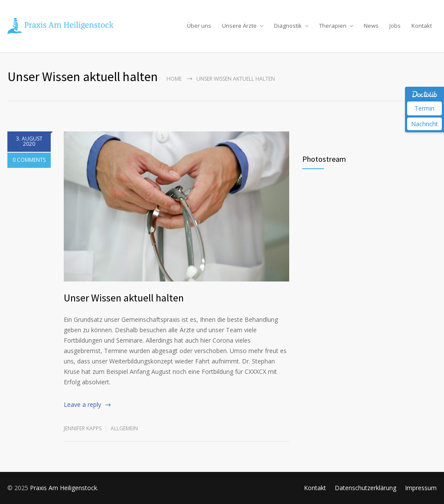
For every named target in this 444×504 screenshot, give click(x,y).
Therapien (333, 26)
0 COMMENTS (29, 162)
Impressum (421, 488)
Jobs (395, 26)
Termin (424, 108)
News (371, 26)
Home (174, 79)
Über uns (199, 26)
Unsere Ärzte (239, 26)
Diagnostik (288, 26)
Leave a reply (82, 404)
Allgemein (124, 428)
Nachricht (424, 124)
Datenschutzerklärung (366, 488)
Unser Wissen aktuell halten (124, 298)
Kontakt (422, 26)
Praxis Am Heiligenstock (64, 488)
